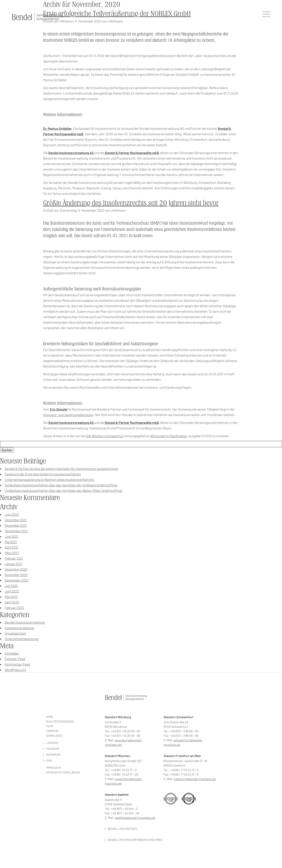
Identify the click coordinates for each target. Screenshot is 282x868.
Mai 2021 (11, 542)
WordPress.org (15, 670)
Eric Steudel (59, 409)
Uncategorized (15, 633)
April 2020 (12, 602)
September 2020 (17, 580)
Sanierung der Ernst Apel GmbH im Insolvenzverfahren (43, 474)
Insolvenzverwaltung (19, 628)
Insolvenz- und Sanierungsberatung (68, 415)
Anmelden (12, 653)
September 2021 (16, 531)
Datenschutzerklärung (63, 772)
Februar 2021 (14, 558)
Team (49, 726)
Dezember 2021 (16, 520)
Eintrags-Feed (15, 659)
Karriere (52, 731)
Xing (49, 760)
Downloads (54, 736)
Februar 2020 (14, 608)
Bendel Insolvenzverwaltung (25, 622)
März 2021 (12, 553)
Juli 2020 (11, 586)
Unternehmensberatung (22, 639)
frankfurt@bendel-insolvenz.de (195, 779)
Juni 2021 (11, 536)
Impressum (53, 768)
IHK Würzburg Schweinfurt (105, 436)
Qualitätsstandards (60, 721)
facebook (53, 749)
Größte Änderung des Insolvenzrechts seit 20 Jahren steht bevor (131, 203)
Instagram (53, 755)
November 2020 (16, 575)
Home (50, 717)
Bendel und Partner (122, 829)
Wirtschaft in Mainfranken (169, 436)
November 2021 (16, 525)
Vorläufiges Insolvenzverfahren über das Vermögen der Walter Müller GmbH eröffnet (64, 490)
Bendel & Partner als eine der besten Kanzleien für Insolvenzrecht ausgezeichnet (61, 469)
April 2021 (12, 547)
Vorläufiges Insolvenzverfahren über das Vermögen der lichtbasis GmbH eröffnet (61, 485)
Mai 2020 (11, 597)
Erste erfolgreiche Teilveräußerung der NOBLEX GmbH (117, 14)
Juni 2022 (12, 514)
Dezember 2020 (16, 569)
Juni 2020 (12, 591)
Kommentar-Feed (17, 664)
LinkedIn (52, 743)
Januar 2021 (13, 564)
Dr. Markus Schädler (57, 128)
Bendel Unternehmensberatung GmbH (135, 840)
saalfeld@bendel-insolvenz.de (135, 818)
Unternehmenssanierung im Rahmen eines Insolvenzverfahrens (49, 480)
